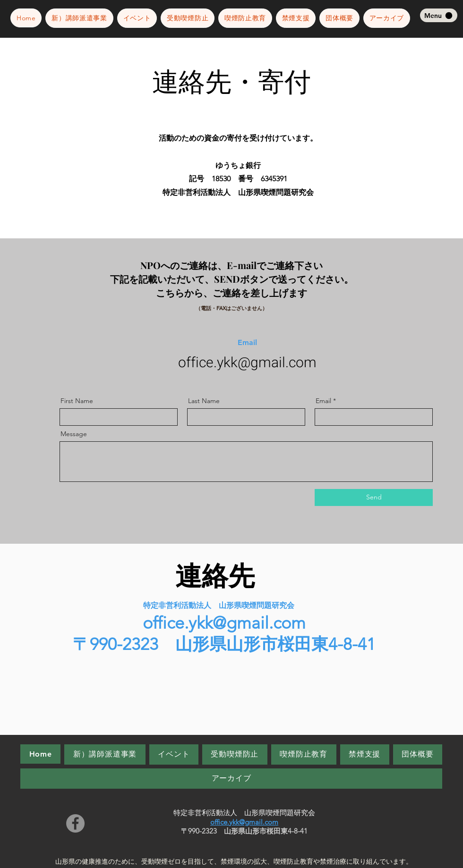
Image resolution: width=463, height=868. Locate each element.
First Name (77, 401)
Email (323, 401)
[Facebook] (75, 823)
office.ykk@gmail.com (247, 363)
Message (74, 434)
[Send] (374, 497)
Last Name (204, 401)
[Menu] (439, 15)
